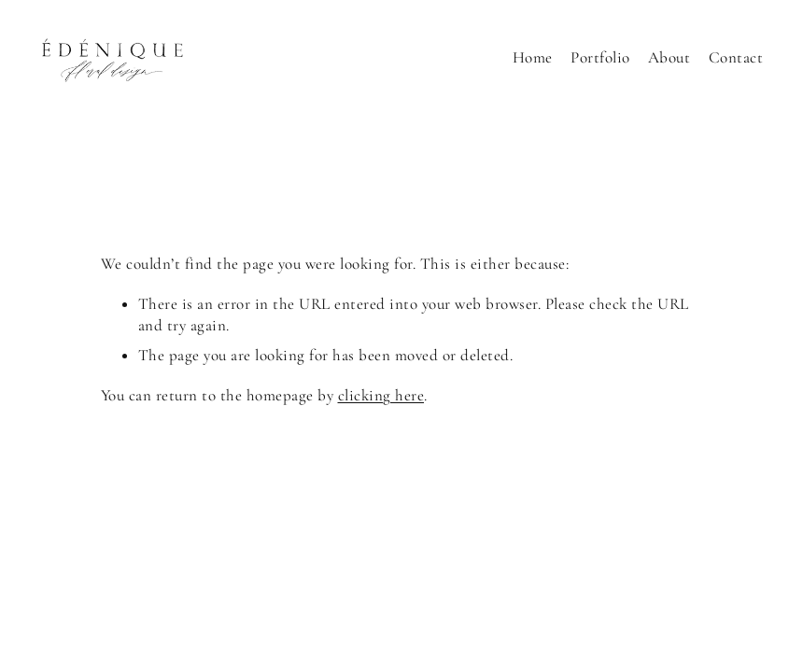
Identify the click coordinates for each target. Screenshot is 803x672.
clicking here (381, 395)
